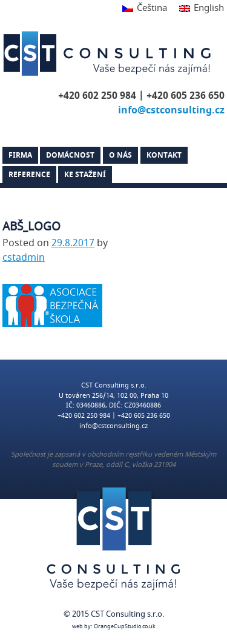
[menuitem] (145, 9)
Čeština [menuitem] (152, 8)
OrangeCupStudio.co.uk (125, 627)
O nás (120, 155)
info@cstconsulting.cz (171, 110)
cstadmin (24, 258)
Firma (20, 155)
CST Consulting (109, 53)
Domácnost (70, 155)
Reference (29, 175)
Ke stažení (85, 175)
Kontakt (164, 155)
